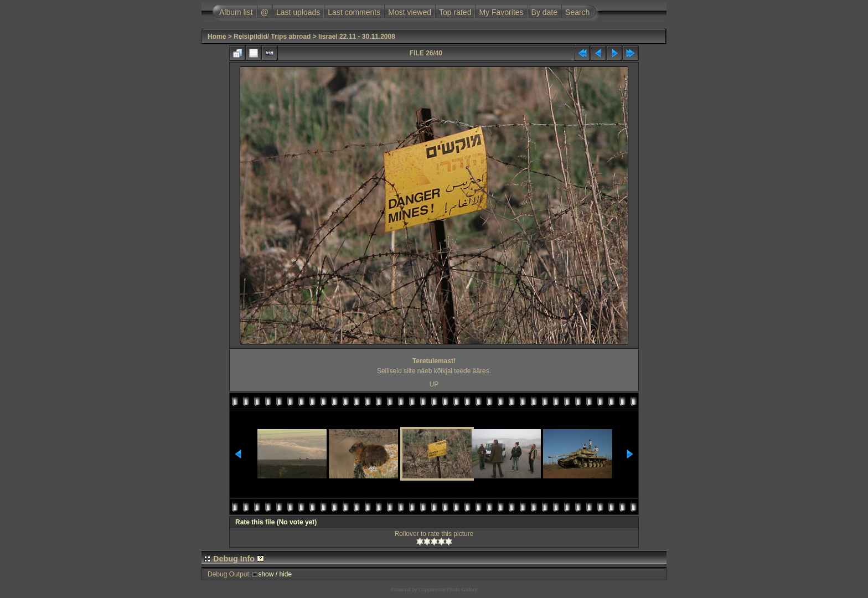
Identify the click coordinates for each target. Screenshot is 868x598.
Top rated (455, 12)
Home (217, 37)
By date (544, 12)
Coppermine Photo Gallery (448, 590)
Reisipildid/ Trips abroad (272, 37)
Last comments (354, 12)
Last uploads (298, 12)
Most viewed (410, 12)
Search (577, 12)
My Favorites (501, 12)
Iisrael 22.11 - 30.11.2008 (357, 37)
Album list (236, 12)
